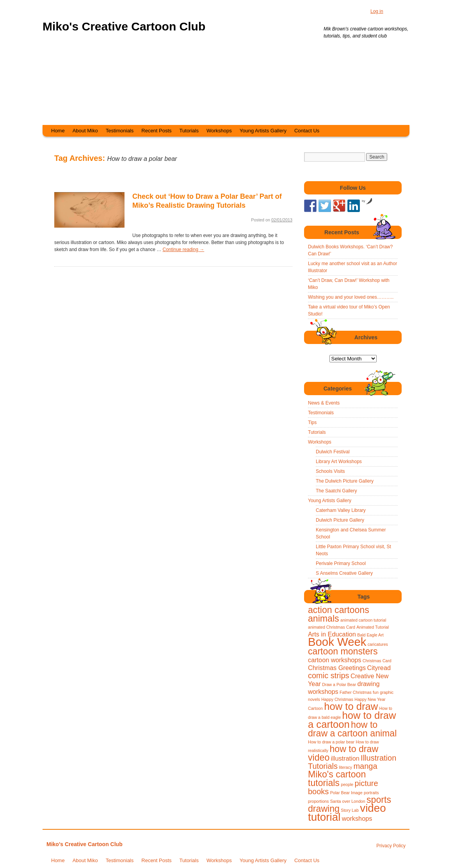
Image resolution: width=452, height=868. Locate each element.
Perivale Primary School (341, 563)
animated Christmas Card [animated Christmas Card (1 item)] (332, 627)
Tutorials (189, 131)
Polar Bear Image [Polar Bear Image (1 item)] (346, 793)
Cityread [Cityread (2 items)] (379, 668)
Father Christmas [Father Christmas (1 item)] (356, 692)
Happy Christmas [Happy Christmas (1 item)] (337, 699)
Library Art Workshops (339, 462)
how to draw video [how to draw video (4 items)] (343, 753)
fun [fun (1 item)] (376, 692)
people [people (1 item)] (347, 784)
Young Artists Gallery (263, 131)
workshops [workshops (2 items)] (357, 818)
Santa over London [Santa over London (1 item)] (348, 801)
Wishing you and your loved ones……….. (351, 297)
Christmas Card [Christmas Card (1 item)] (377, 661)
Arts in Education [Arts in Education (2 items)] (332, 634)
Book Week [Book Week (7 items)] (337, 642)
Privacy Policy (391, 846)
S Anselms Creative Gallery (344, 573)
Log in (377, 11)
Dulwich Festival (333, 452)
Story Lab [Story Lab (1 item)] (350, 810)
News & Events (324, 403)
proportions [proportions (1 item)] (318, 801)
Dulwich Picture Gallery (340, 520)
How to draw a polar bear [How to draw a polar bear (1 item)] (331, 742)
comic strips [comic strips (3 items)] (329, 676)
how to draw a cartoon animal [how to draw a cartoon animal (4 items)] (352, 729)
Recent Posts (156, 131)
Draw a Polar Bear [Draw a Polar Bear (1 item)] (339, 684)
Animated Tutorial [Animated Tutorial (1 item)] (373, 627)
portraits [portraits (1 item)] (371, 793)
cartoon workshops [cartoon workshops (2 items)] (335, 660)
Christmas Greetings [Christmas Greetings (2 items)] (337, 668)
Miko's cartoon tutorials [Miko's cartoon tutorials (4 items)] (337, 779)
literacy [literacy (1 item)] (345, 767)
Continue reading (183, 250)
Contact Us (307, 131)
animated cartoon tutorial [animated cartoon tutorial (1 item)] (363, 620)
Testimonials (120, 131)
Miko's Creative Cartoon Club (124, 26)
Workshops (219, 131)
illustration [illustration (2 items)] (345, 758)
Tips (312, 422)
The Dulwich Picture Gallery (345, 481)
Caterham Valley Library (341, 510)
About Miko (85, 131)
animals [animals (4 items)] (324, 618)
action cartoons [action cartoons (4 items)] (339, 610)
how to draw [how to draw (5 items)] (351, 706)
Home (58, 131)
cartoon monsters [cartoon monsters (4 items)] (343, 651)
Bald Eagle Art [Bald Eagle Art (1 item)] (370, 635)
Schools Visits (330, 471)
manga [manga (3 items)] (365, 766)
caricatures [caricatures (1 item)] (378, 644)
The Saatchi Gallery (336, 491)
